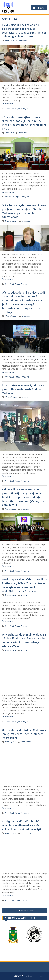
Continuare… (8, 104)
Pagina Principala (22, 109)
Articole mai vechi (25, 910)
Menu (39, 8)
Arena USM (9, 109)
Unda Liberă (23, 40)
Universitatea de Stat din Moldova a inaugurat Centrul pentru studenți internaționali (24, 734)
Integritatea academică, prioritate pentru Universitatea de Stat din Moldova (23, 389)
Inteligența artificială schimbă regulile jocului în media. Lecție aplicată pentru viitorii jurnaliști (21, 825)
